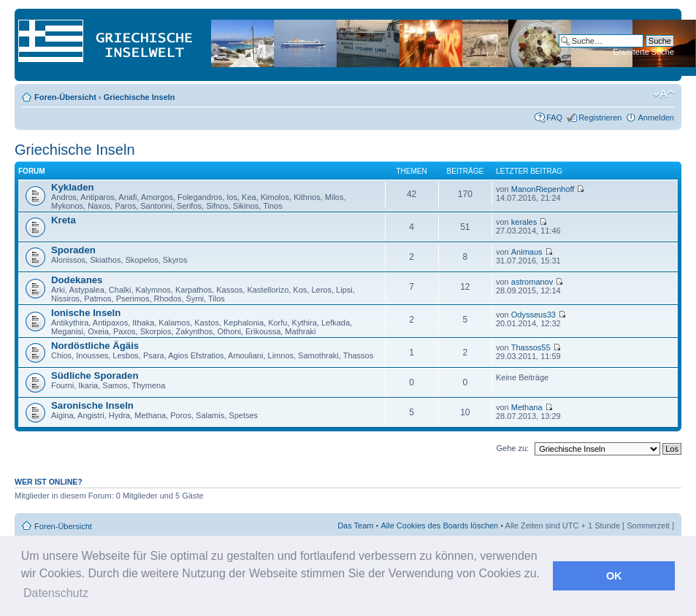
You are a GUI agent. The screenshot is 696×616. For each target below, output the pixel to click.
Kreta (64, 220)
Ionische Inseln (86, 313)
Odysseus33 (534, 315)
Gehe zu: (512, 448)
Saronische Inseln (92, 405)
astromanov (532, 282)
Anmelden (656, 118)
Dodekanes (77, 280)
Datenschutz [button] (56, 593)
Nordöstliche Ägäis (95, 346)
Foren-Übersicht (65, 97)
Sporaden (73, 250)
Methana (527, 407)
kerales (524, 222)
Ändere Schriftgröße (664, 94)
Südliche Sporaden (95, 376)
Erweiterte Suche (643, 52)
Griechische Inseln (139, 97)
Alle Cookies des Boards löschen (439, 525)
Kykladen (73, 187)
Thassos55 (531, 347)
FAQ (554, 118)
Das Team (355, 525)
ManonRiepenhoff (543, 189)
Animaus (527, 252)
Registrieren (600, 118)
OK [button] (614, 576)
